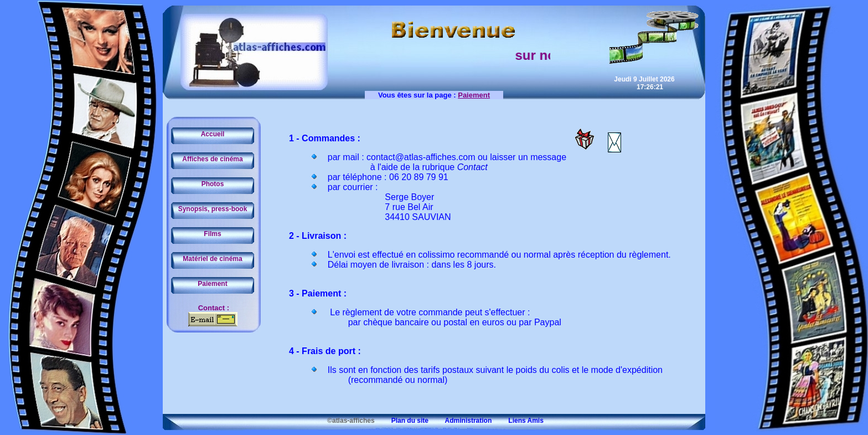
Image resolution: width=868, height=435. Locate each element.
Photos (213, 184)
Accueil (213, 134)
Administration (461, 421)
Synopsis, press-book (213, 209)
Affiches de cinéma (212, 159)
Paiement (212, 284)
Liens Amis (519, 421)
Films (212, 234)
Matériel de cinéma (212, 259)
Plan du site (402, 421)
